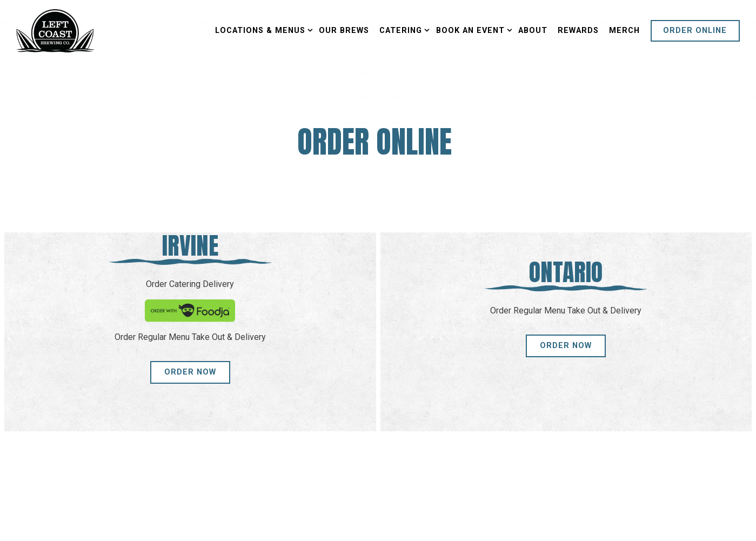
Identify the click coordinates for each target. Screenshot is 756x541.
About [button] (533, 31)
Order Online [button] (695, 31)
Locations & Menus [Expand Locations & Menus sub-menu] (262, 30)
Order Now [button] (190, 372)
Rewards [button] (578, 31)
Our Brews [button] (344, 31)
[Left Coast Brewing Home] (55, 30)
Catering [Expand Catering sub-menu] (402, 30)
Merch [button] (624, 31)
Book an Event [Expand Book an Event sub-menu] (472, 30)
